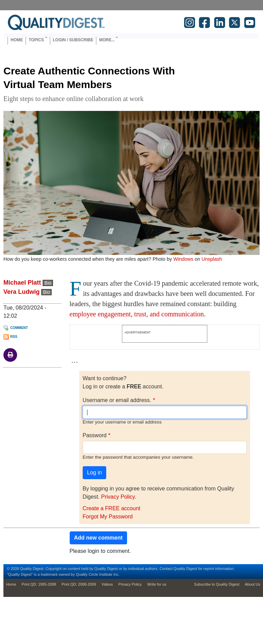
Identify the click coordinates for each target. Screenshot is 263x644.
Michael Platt (22, 283)
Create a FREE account (112, 508)
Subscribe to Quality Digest (217, 584)
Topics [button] (36, 40)
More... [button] (107, 40)
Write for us (157, 584)
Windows (183, 259)
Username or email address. (117, 400)
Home (17, 40)
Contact (166, 569)
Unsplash (212, 259)
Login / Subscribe (73, 40)
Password (95, 435)
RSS (14, 337)
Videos (107, 584)
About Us (253, 584)
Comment (19, 328)
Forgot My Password (108, 517)
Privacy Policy (118, 497)
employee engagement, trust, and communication (137, 314)
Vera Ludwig (22, 292)
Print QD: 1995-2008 (39, 584)
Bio (48, 283)
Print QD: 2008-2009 (79, 584)
